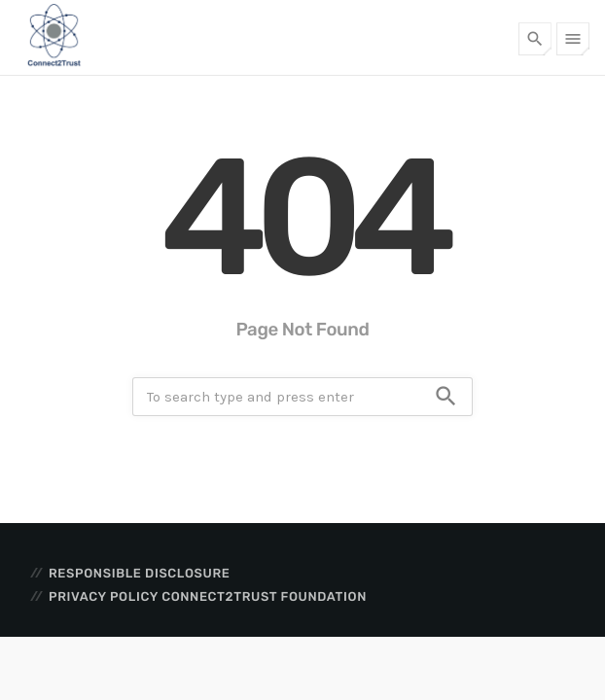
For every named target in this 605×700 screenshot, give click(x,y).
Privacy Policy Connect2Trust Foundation (208, 597)
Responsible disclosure (139, 574)
